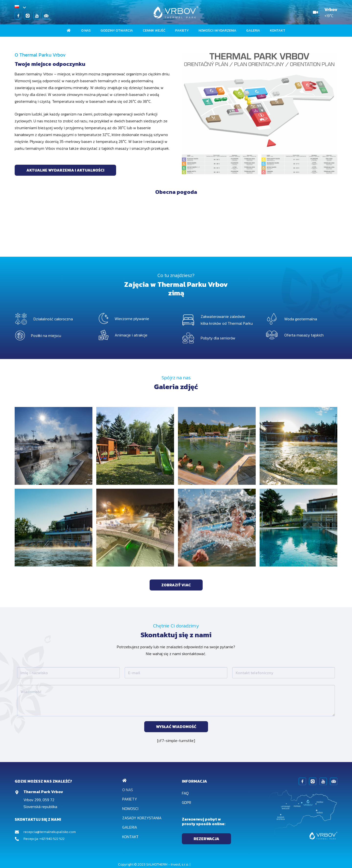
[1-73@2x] (54, 528)
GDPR (187, 802)
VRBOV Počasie (176, 223)
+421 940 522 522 (52, 839)
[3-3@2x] (54, 446)
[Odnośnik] (18, 16)
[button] (20, 8)
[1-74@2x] (298, 446)
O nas (128, 790)
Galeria (130, 827)
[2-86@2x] (217, 446)
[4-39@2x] (135, 446)
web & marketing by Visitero (213, 864)
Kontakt (130, 837)
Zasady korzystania (142, 818)
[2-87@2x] (217, 528)
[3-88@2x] (135, 528)
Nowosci (130, 809)
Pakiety (130, 799)
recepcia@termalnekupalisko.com (50, 832)
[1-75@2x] (298, 528)
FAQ (185, 793)
